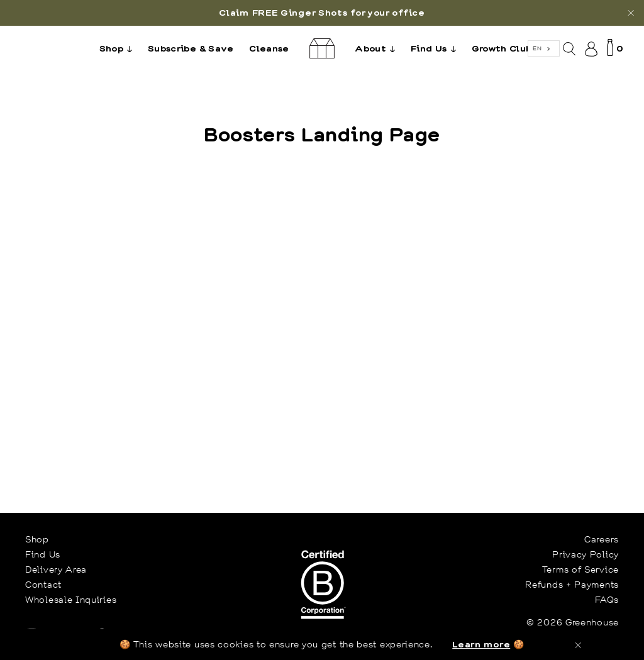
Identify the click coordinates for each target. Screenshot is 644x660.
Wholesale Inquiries (71, 600)
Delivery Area (56, 569)
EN (537, 48)
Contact (43, 585)
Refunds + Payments (572, 585)
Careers (602, 539)
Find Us (436, 48)
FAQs (607, 600)
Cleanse (269, 48)
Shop (119, 48)
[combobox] (544, 49)
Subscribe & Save (191, 48)
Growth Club (502, 48)
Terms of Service (580, 569)
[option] (322, 13)
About (378, 48)
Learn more (481, 644)
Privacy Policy (586, 554)
